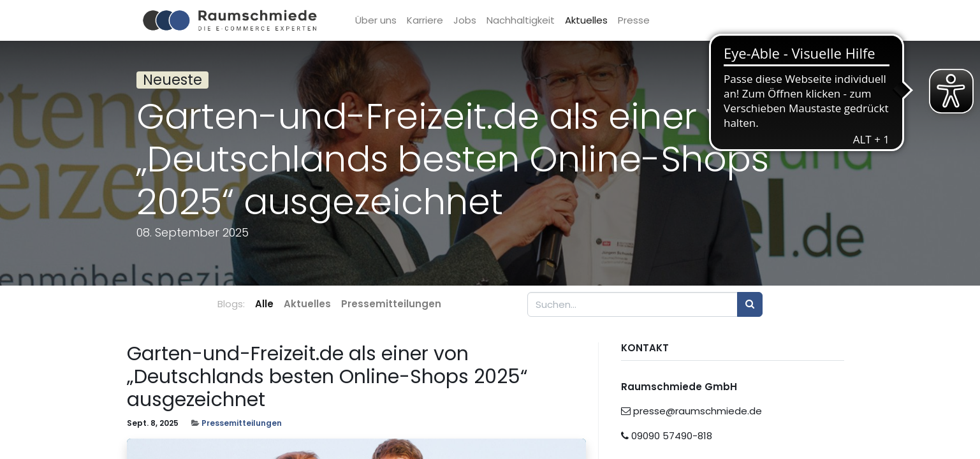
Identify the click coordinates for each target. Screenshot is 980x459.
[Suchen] (750, 304)
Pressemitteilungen (242, 423)
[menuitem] (384, 21)
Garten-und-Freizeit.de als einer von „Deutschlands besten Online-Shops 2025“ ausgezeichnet (327, 377)
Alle (264, 304)
